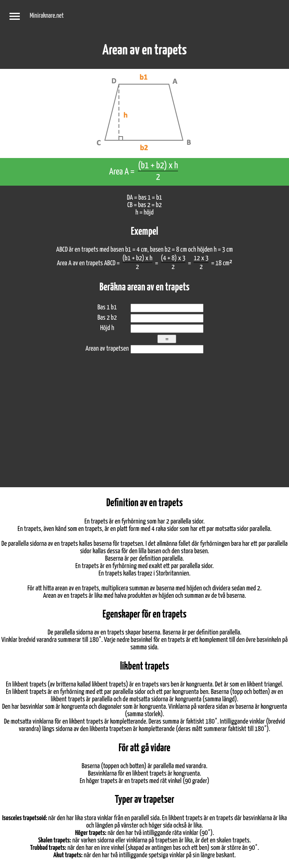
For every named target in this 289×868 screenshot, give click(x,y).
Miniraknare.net (47, 16)
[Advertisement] (144, 425)
